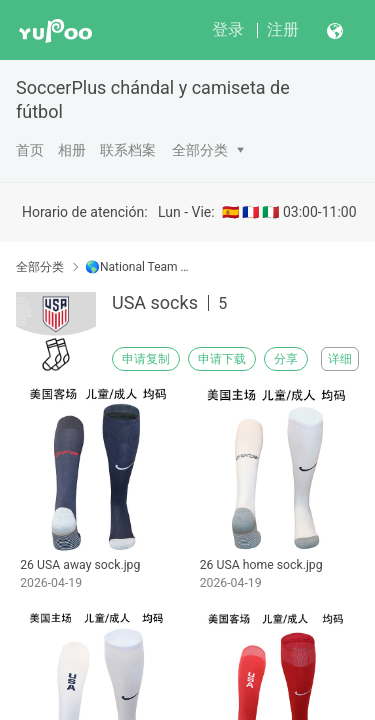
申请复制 (146, 359)
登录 (228, 29)
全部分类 (200, 150)
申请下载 (222, 359)
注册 (283, 29)
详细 (340, 359)
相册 (72, 150)
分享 (286, 359)
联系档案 (128, 150)
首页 (30, 150)
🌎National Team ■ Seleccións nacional (137, 267)
